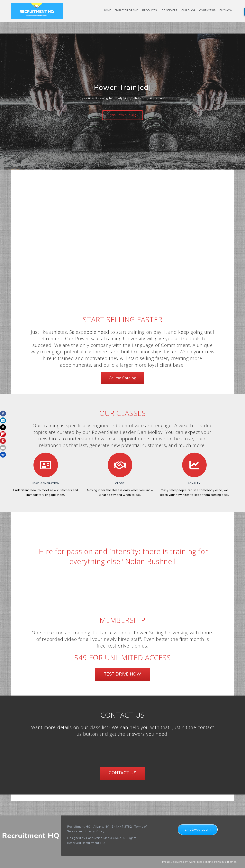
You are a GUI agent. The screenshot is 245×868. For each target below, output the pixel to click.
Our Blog (188, 11)
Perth (218, 862)
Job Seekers (169, 11)
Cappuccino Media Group (104, 838)
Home (107, 11)
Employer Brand (127, 11)
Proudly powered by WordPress (182, 862)
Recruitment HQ (31, 836)
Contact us (207, 11)
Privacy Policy (94, 831)
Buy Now (226, 11)
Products (150, 11)
